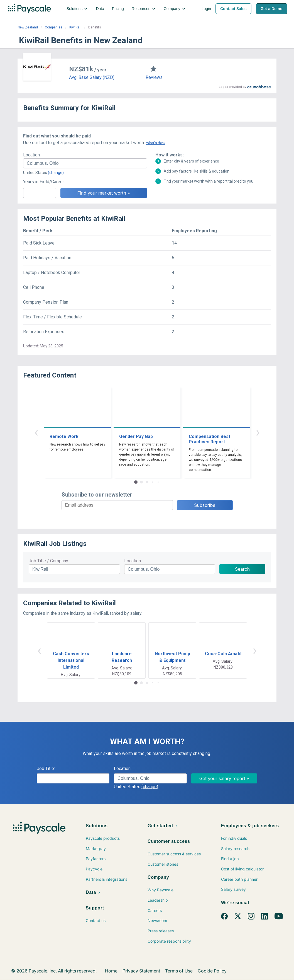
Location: (32, 155)
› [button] (258, 432)
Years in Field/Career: (44, 182)
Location (133, 561)
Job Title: (46, 769)
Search (242, 569)
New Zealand (28, 27)
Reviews (154, 77)
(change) (56, 173)
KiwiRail (75, 27)
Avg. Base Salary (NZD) (92, 77)
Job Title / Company (48, 561)
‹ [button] (36, 432)
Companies (54, 27)
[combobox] (85, 163)
